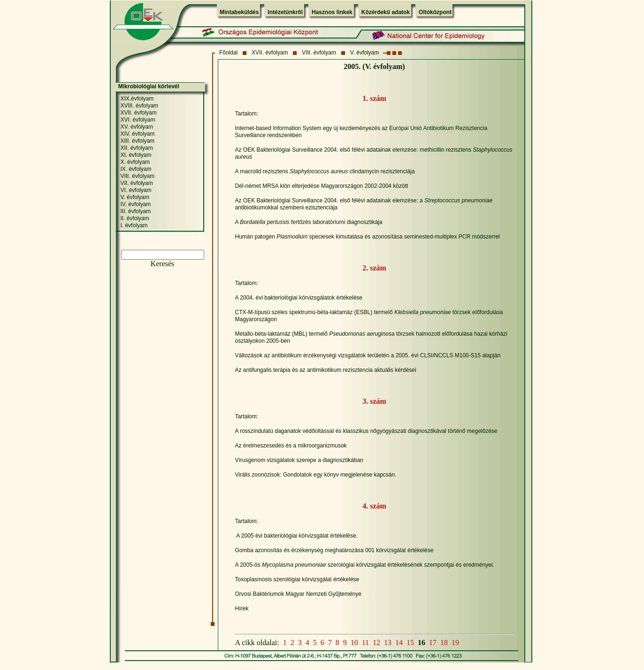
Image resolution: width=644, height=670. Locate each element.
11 (365, 643)
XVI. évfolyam (138, 120)
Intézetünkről (285, 12)
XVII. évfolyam (270, 53)
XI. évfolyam (136, 155)
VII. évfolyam (136, 183)
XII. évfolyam (136, 148)
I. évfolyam (134, 225)
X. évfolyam (135, 162)
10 (354, 643)
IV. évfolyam (135, 204)
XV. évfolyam (137, 127)
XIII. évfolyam (137, 141)
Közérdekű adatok (386, 12)
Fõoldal (228, 53)
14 (399, 643)
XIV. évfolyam (137, 134)
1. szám (374, 98)
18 (444, 643)
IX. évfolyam (136, 169)
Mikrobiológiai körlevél (149, 86)
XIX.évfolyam (137, 99)
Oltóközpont (435, 12)
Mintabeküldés (239, 12)
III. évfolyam (135, 211)
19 (455, 643)
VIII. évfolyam (319, 53)
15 (410, 643)
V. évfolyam (365, 53)
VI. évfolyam (136, 190)
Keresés (163, 264)
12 (376, 643)
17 (433, 643)
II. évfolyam (134, 218)
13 (388, 643)
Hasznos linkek (332, 12)
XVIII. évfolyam (139, 106)
